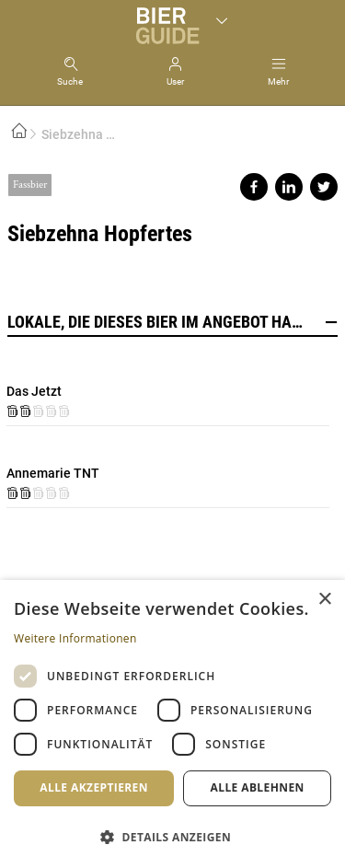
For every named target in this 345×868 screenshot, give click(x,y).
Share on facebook (254, 187)
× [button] (324, 600)
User (175, 81)
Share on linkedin (289, 187)
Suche (70, 81)
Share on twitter (324, 187)
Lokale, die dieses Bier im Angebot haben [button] (172, 322)
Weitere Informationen (75, 638)
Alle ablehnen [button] (258, 787)
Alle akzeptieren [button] (94, 787)
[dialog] (172, 724)
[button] (172, 836)
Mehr (278, 81)
